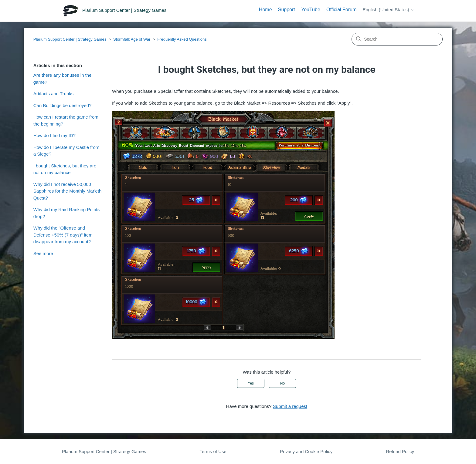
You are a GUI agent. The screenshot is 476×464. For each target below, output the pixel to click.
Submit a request (290, 406)
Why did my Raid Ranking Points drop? (66, 213)
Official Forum (341, 10)
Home (265, 10)
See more (43, 253)
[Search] (397, 39)
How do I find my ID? (54, 135)
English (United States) (388, 10)
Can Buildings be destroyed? (63, 105)
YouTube (311, 10)
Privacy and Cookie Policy (306, 451)
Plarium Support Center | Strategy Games (70, 39)
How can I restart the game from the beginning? (66, 120)
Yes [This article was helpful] (251, 383)
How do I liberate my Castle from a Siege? (66, 151)
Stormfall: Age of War (132, 39)
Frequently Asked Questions (182, 39)
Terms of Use (213, 451)
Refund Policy (400, 451)
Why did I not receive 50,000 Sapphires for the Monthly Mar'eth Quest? (68, 191)
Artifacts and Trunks (54, 94)
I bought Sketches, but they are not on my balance (65, 169)
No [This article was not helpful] (282, 383)
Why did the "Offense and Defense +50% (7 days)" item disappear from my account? (63, 235)
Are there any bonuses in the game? (63, 79)
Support (287, 10)
